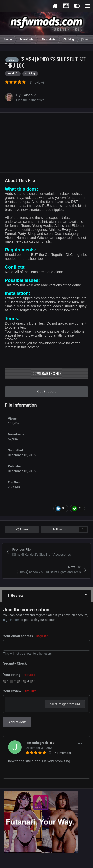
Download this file (47, 373)
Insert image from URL (65, 704)
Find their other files (30, 100)
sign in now (11, 620)
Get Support (46, 392)
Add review (17, 722)
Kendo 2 (29, 95)
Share (22, 530)
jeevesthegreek (37, 743)
